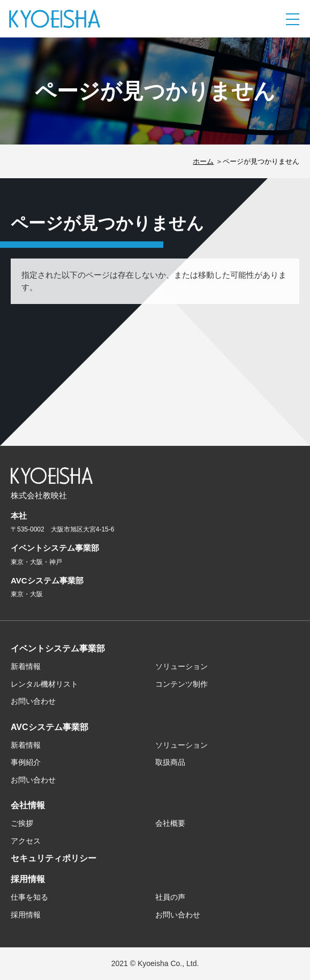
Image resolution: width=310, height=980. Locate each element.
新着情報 (26, 666)
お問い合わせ (33, 701)
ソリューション (182, 666)
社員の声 (170, 897)
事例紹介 (26, 762)
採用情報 (28, 879)
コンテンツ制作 (182, 684)
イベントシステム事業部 (58, 648)
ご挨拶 (22, 823)
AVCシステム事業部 (50, 727)
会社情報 (28, 805)
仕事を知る (29, 897)
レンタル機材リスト (44, 684)
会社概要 (170, 823)
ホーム (203, 161)
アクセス (26, 841)
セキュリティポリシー (54, 858)
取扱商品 (170, 762)
